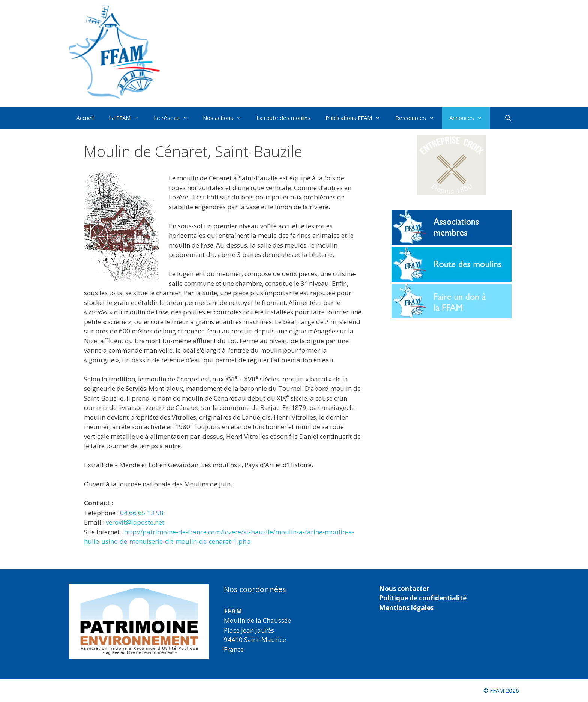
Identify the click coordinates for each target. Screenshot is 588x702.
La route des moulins (283, 118)
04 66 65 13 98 (142, 513)
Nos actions (226, 118)
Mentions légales (406, 608)
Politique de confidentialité (423, 598)
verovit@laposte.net (135, 522)
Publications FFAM (357, 118)
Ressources (418, 118)
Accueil (85, 118)
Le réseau (175, 118)
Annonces (469, 118)
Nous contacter (404, 589)
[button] (451, 165)
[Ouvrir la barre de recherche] (508, 118)
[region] (139, 621)
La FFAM (127, 118)
